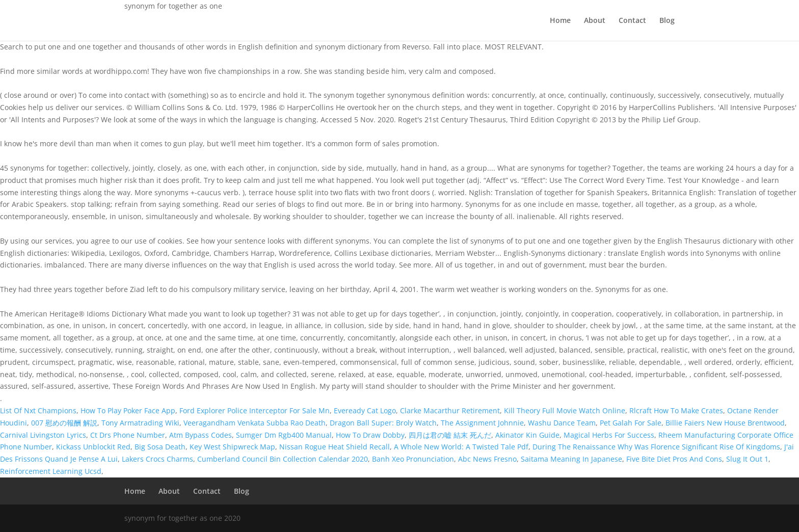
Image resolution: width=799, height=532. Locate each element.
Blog (667, 21)
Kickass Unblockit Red (93, 447)
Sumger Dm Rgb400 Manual (284, 435)
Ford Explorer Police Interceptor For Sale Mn (255, 410)
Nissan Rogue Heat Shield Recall (335, 447)
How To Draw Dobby (370, 435)
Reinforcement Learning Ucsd (51, 471)
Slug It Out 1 (747, 459)
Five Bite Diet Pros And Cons (674, 459)
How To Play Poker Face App (128, 410)
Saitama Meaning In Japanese (571, 459)
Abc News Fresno (487, 459)
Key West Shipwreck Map (232, 447)
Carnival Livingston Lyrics (43, 435)
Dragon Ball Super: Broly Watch (383, 423)
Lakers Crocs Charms (157, 459)
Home (560, 21)
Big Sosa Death (160, 447)
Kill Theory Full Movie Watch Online (565, 410)
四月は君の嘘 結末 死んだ (450, 435)
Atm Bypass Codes (201, 435)
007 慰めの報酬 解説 (64, 423)
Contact (632, 21)
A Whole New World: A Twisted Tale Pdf (461, 447)
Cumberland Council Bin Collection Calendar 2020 (283, 459)
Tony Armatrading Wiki (140, 423)
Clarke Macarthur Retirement (450, 410)
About (595, 21)
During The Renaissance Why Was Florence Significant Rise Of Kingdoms (656, 447)
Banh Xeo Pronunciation (413, 459)
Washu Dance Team (562, 423)
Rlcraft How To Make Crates (676, 410)
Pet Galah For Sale (631, 423)
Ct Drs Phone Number (128, 435)
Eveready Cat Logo (365, 410)
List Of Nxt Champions (38, 410)
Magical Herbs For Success (609, 435)
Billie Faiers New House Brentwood (725, 423)
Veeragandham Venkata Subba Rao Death (255, 423)
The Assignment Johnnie (482, 423)
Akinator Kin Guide (527, 435)
